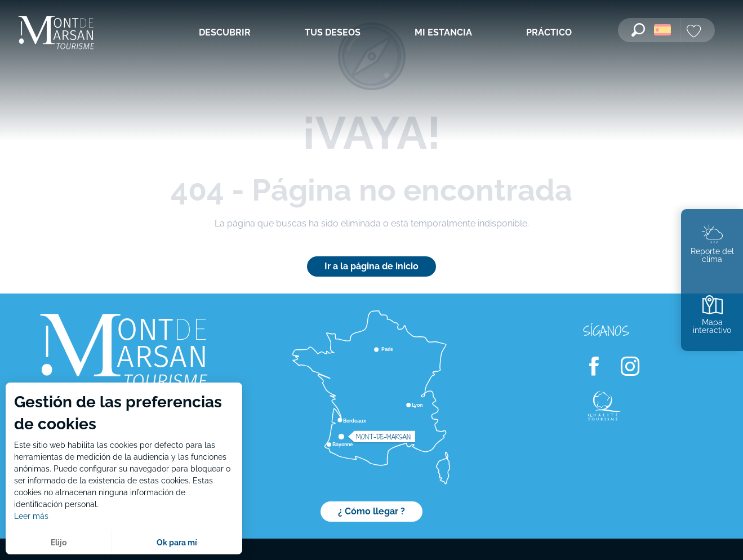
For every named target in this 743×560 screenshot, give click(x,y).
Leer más (31, 516)
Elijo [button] (59, 543)
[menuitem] (56, 34)
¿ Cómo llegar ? (371, 511)
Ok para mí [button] (177, 543)
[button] (638, 30)
